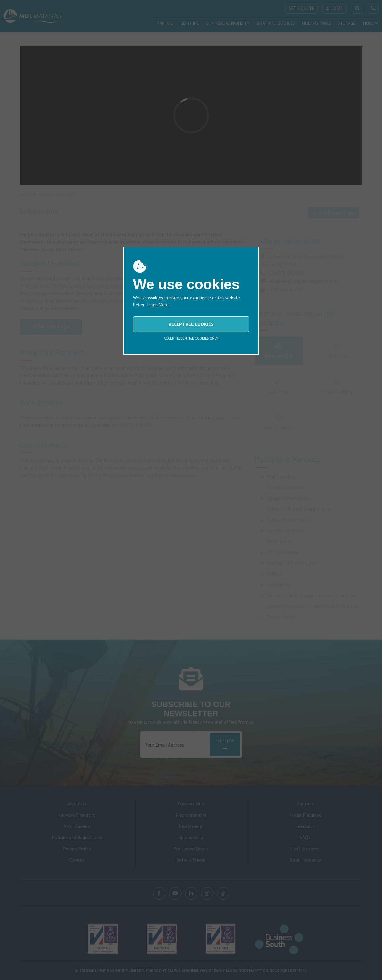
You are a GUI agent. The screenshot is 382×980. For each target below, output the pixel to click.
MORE (371, 23)
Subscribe (225, 744)
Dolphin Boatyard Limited (136, 278)
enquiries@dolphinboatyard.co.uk (304, 281)
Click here (163, 383)
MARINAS (165, 23)
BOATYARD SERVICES (276, 23)
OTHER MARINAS (334, 213)
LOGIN (335, 8)
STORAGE (346, 23)
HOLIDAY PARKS (317, 23)
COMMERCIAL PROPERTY (228, 23)
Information (279, 351)
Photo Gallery (338, 387)
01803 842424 (136, 425)
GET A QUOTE (301, 8)
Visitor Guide (279, 423)
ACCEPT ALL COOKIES (191, 898)
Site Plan (279, 387)
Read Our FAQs (51, 327)
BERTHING (190, 23)
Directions (338, 351)
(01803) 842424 (286, 273)
